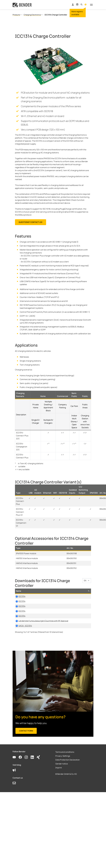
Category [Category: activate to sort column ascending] (56, 591)
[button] (81, 4)
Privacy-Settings (63, 774)
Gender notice (62, 782)
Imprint (59, 786)
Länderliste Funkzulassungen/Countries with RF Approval (33, 633)
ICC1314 (22, 596)
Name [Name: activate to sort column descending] (19, 591)
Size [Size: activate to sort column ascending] (69, 591)
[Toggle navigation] (91, 5)
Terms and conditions (65, 770)
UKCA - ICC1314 (25, 641)
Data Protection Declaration (68, 778)
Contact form (26, 749)
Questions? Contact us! (31, 222)
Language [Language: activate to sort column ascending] (81, 591)
